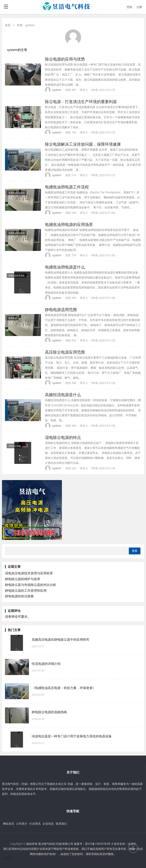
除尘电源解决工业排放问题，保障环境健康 (83, 144)
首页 (8, 25)
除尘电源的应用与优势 (65, 59)
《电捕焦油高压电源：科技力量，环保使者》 (64, 688)
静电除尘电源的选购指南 (49, 712)
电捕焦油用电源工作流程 (67, 187)
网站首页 (9, 824)
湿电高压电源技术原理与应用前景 (29, 573)
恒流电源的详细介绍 (46, 664)
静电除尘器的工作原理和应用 (26, 591)
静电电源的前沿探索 (19, 596)
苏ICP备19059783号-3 (99, 844)
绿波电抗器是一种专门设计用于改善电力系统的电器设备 (72, 736)
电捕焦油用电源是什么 (65, 267)
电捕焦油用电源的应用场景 (69, 224)
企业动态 (48, 824)
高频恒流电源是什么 (63, 395)
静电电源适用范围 (61, 310)
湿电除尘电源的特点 (63, 437)
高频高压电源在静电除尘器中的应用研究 (61, 639)
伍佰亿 (7, 858)
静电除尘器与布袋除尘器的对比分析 (31, 585)
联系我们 (61, 824)
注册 (139, 7)
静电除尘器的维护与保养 (23, 579)
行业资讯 (35, 824)
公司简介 (22, 824)
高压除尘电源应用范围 (65, 352)
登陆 (129, 7)
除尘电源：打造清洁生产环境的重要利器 (81, 102)
